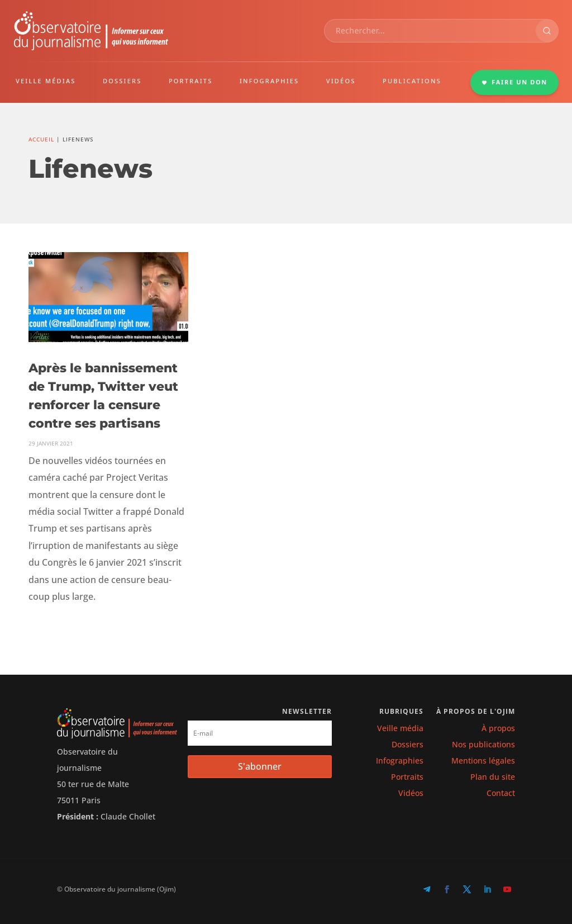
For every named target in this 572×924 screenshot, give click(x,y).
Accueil (41, 139)
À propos (498, 728)
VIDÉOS (341, 81)
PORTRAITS (191, 81)
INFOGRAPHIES (269, 81)
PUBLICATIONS (412, 81)
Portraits (407, 777)
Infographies (400, 760)
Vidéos (411, 793)
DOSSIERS (122, 81)
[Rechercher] (547, 31)
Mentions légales (483, 760)
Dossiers (407, 744)
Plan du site (493, 777)
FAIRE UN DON (514, 82)
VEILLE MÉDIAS (46, 81)
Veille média (400, 728)
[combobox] (430, 31)
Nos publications (483, 744)
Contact (501, 793)
